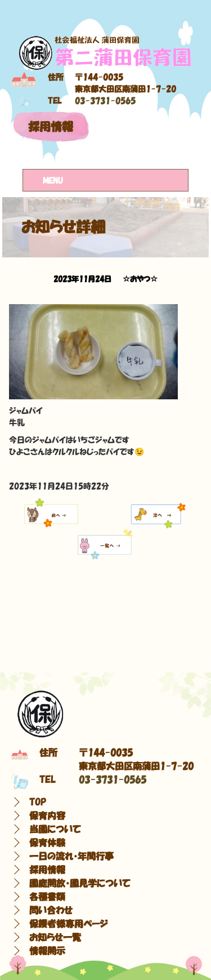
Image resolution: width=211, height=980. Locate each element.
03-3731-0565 (105, 101)
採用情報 (51, 127)
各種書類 (47, 897)
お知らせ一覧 (55, 937)
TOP (38, 802)
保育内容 (47, 816)
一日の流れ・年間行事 (71, 856)
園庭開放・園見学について (80, 883)
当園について (55, 829)
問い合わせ (51, 910)
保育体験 (47, 843)
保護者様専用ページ (69, 924)
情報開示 (47, 951)
